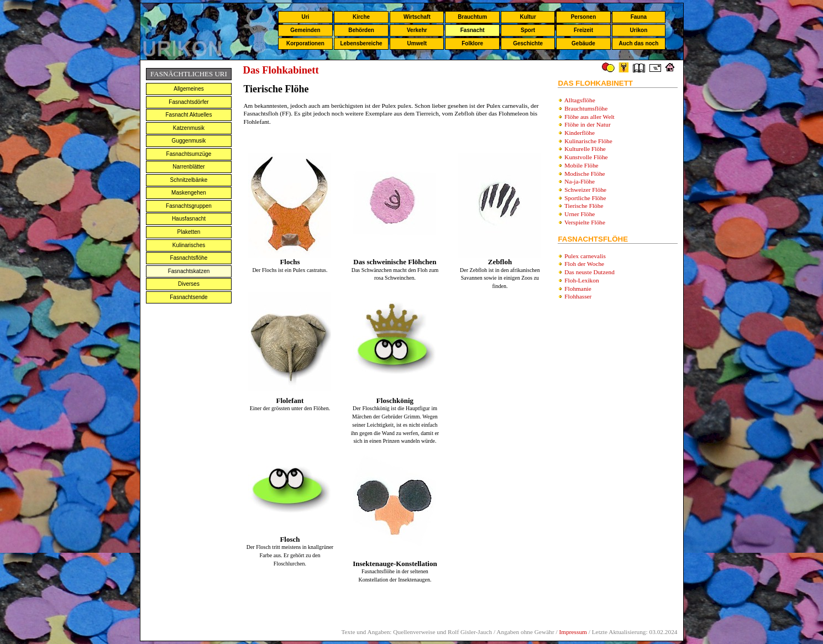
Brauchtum (472, 17)
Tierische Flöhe (584, 206)
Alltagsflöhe (580, 100)
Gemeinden (305, 30)
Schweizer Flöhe (585, 190)
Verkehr (417, 30)
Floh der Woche (584, 264)
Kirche (361, 17)
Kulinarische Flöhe (588, 141)
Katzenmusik (189, 128)
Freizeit (583, 30)
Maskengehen (189, 193)
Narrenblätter (188, 167)
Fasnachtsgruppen (189, 206)
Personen (584, 17)
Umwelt (417, 43)
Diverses (189, 284)
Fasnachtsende (188, 297)
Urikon (639, 30)
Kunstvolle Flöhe (586, 157)
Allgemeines (188, 89)
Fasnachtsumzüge (189, 154)
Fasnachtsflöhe (189, 258)
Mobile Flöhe (581, 165)
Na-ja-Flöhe (580, 181)
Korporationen (305, 43)
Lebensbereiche (361, 43)
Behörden (361, 30)
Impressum (573, 632)
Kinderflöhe (580, 133)
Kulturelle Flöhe (585, 149)
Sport (528, 30)
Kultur (528, 17)
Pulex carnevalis (585, 256)
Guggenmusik (189, 141)
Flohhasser (578, 296)
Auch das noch (639, 43)
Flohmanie (578, 289)
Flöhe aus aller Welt (589, 117)
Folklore (472, 43)
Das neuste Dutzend (589, 272)
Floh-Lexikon (581, 280)
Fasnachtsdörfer (188, 102)
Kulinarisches (189, 245)
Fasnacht (473, 30)
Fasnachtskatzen (189, 271)
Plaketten (189, 232)
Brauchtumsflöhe (586, 108)
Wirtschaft (417, 17)
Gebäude (583, 43)
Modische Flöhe (585, 174)
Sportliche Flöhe (585, 198)
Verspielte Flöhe (585, 222)
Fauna (639, 17)
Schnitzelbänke (189, 180)
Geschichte (528, 43)
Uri (305, 17)
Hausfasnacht (189, 219)
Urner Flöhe (580, 214)
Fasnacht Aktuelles (189, 115)
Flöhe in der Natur (587, 124)
